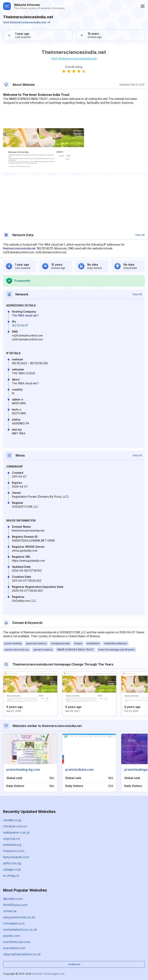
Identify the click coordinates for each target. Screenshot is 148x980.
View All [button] (140, 235)
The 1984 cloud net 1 (25, 315)
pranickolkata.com (79, 770)
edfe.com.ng (12, 863)
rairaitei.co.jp (12, 820)
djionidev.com (13, 899)
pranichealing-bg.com (23, 770)
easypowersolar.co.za (19, 917)
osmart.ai (10, 911)
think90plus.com (15, 905)
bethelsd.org (12, 845)
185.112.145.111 (20, 325)
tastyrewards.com (16, 857)
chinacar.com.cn (15, 826)
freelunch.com (14, 851)
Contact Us (74, 964)
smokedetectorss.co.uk (20, 930)
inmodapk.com (14, 923)
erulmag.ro (11, 876)
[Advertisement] (74, 116)
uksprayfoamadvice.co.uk (22, 954)
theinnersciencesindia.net (19, 248)
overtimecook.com (17, 942)
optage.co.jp (12, 869)
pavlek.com (11, 936)
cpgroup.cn (12, 839)
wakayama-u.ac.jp (16, 832)
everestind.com (14, 948)
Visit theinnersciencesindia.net (27, 22)
